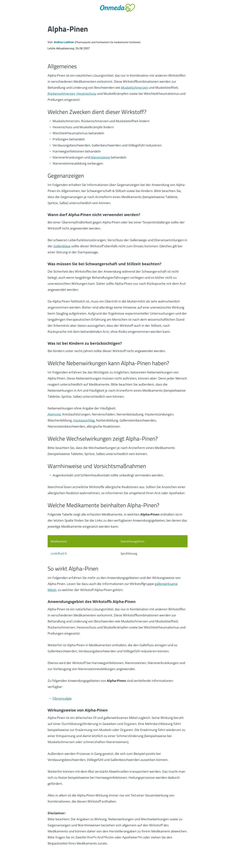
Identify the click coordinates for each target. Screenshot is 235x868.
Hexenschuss (86, 94)
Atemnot (54, 414)
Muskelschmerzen (135, 87)
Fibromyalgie (62, 698)
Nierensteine (100, 157)
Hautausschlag (84, 420)
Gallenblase (62, 246)
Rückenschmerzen (61, 94)
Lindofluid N (59, 553)
